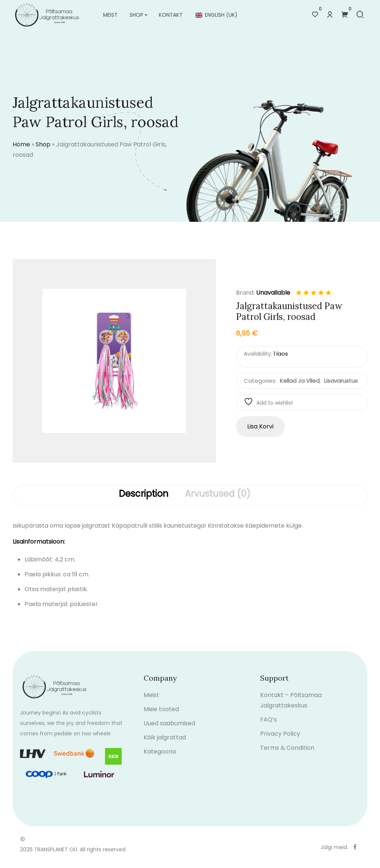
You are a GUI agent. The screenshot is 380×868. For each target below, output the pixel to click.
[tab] (144, 495)
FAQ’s (268, 726)
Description (144, 494)
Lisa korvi (260, 426)
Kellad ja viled (300, 381)
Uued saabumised (169, 730)
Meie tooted (161, 716)
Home (21, 144)
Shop (136, 15)
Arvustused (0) (218, 494)
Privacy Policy (280, 740)
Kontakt (171, 15)
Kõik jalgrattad (165, 744)
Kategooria (160, 758)
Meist (110, 15)
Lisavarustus (341, 381)
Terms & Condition (287, 754)
